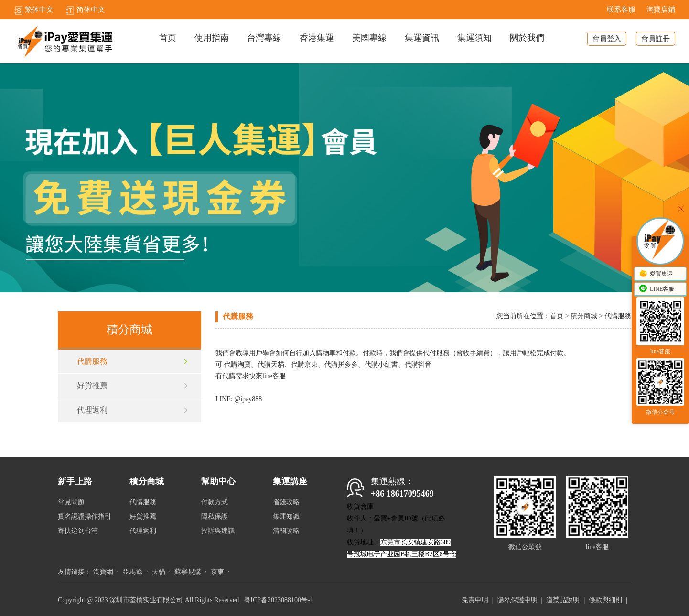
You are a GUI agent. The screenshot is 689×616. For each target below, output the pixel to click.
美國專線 (369, 38)
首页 (168, 38)
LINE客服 (656, 289)
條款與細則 (605, 600)
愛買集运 (656, 274)
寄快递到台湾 (78, 531)
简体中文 (85, 10)
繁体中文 (34, 10)
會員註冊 (656, 39)
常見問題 (71, 502)
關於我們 (527, 38)
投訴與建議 (218, 531)
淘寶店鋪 (661, 10)
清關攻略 (286, 531)
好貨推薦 (92, 386)
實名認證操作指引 (85, 516)
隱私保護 (215, 516)
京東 (217, 572)
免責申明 (475, 600)
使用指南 (212, 38)
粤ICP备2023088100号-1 (278, 600)
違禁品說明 (563, 600)
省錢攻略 (286, 502)
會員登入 (607, 39)
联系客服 (621, 10)
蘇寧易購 (188, 572)
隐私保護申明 (517, 600)
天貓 (159, 572)
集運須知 (474, 38)
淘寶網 (103, 572)
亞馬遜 (132, 572)
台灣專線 (264, 38)
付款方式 (215, 502)
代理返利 (92, 410)
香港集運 (317, 38)
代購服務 (92, 361)
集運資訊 (422, 38)
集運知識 (286, 516)
